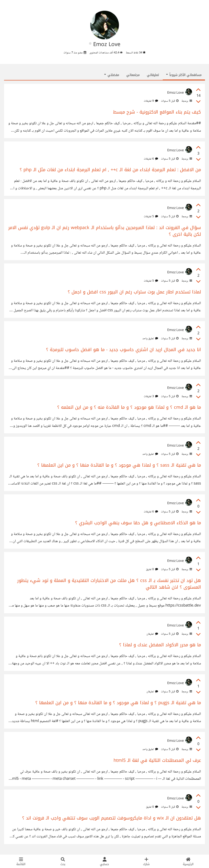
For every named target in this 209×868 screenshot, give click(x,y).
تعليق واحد (150, 339)
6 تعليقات (151, 159)
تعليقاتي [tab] (153, 75)
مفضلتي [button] (112, 75)
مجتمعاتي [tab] (133, 75)
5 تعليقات (151, 217)
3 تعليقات (151, 396)
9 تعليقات (151, 101)
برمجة (186, 101)
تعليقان (152, 634)
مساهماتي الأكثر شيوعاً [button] (184, 75)
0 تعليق (152, 569)
